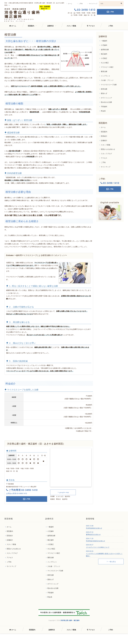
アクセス (92, 26)
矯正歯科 (104, 54)
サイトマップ (93, 4)
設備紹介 (104, 141)
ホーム (70, 4)
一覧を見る (111, 562)
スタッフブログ (106, 154)
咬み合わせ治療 (106, 102)
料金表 (103, 111)
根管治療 (104, 89)
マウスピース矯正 (107, 67)
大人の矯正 (105, 63)
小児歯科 (104, 45)
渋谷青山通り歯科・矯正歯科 (70, 620)
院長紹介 (104, 136)
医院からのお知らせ (108, 149)
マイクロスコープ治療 (109, 85)
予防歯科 (104, 107)
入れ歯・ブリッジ (107, 80)
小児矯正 (104, 58)
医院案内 (31, 26)
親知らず (104, 93)
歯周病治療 (105, 50)
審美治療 (104, 72)
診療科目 (51, 26)
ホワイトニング (106, 98)
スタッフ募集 (71, 26)
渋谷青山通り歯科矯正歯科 (23, 15)
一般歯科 (104, 41)
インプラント (106, 76)
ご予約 (81, 4)
